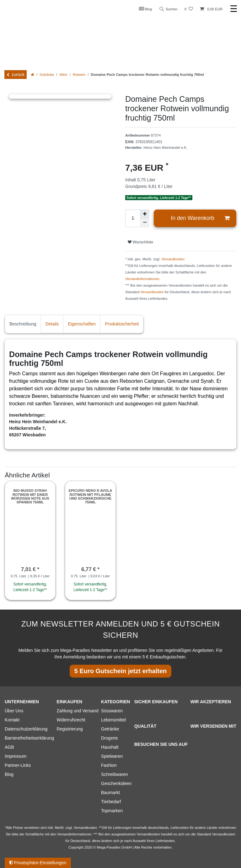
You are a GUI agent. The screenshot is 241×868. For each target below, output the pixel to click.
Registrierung (70, 729)
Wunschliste (140, 242)
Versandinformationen (142, 279)
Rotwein (79, 75)
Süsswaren (112, 711)
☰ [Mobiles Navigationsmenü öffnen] (234, 9)
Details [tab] (52, 324)
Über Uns (14, 711)
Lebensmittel (113, 720)
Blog (146, 9)
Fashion (109, 765)
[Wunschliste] (189, 9)
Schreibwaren (115, 774)
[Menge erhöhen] (145, 214)
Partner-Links (18, 765)
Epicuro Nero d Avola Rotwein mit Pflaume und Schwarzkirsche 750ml (91, 496)
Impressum (16, 756)
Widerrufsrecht (71, 720)
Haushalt (110, 747)
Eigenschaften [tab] (82, 324)
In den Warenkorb (200, 218)
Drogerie (110, 738)
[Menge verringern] (145, 223)
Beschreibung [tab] (23, 324)
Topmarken (112, 811)
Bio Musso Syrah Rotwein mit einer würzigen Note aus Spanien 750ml (30, 496)
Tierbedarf (111, 802)
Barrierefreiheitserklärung (29, 738)
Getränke (47, 75)
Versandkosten (173, 259)
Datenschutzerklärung (26, 729)
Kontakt (12, 720)
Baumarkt (110, 793)
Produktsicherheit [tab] (122, 324)
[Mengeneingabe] (133, 218)
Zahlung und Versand (78, 711)
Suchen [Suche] (169, 9)
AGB (9, 747)
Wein (63, 75)
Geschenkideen (116, 783)
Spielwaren (112, 756)
